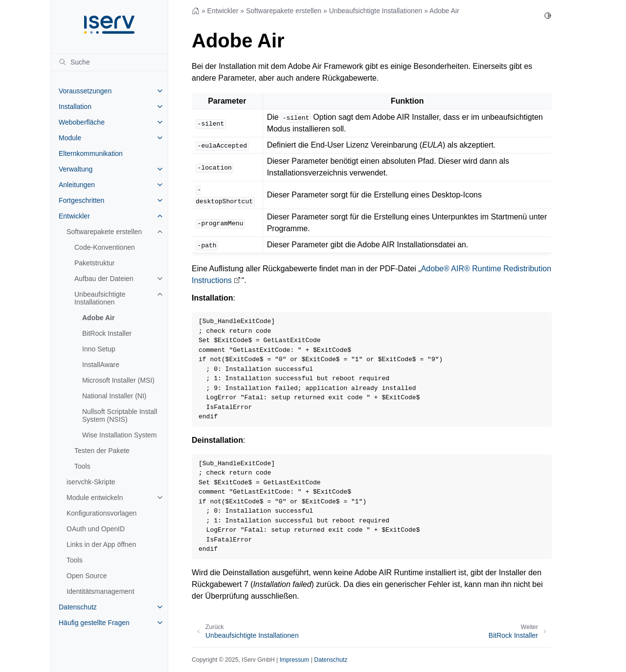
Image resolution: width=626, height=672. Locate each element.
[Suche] (109, 62)
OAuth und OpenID (96, 529)
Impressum (295, 660)
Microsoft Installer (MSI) (118, 380)
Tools (82, 466)
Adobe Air (98, 318)
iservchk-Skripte (91, 482)
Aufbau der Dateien (104, 279)
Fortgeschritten (81, 200)
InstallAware (101, 365)
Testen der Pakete (102, 451)
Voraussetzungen (85, 91)
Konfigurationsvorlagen (101, 513)
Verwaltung (76, 169)
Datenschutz (78, 607)
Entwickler (74, 216)
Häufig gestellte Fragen (94, 623)
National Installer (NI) (114, 396)
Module (70, 138)
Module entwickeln (95, 498)
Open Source (87, 576)
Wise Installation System (120, 435)
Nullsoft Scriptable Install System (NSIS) (120, 415)
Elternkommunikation (91, 153)
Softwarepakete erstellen (104, 232)
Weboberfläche (82, 122)
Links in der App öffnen (101, 544)
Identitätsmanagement (101, 591)
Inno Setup (99, 349)
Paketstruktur (94, 263)
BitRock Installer (107, 333)
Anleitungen (77, 185)
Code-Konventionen (105, 247)
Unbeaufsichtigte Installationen (100, 298)
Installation (75, 107)
